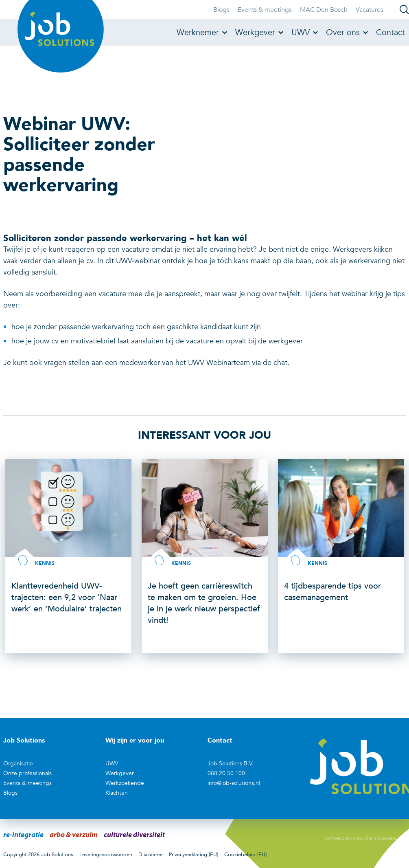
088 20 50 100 (226, 773)
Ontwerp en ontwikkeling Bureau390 (365, 838)
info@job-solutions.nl (234, 783)
